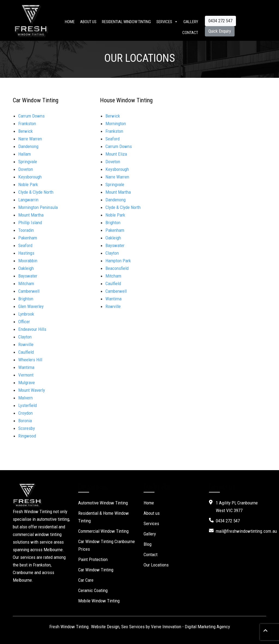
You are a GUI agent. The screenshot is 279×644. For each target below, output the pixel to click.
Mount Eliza (116, 154)
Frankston (27, 124)
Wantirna (26, 367)
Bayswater (28, 276)
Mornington (116, 124)
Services (167, 22)
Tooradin (26, 230)
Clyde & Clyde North (36, 192)
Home (70, 22)
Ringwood (27, 436)
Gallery (191, 22)
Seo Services (133, 627)
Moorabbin (28, 261)
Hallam (25, 154)
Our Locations (156, 565)
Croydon (25, 413)
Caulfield (26, 352)
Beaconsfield (117, 268)
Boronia (25, 421)
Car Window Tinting (96, 570)
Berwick (25, 131)
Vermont (26, 375)
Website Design (105, 627)
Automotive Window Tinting (103, 503)
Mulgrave (27, 383)
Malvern (25, 398)
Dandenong (28, 146)
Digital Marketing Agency (207, 627)
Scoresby (27, 428)
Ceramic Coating (93, 590)
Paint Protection (93, 559)
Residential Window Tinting (126, 22)
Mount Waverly (32, 390)
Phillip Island (30, 223)
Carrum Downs (31, 116)
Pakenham (28, 238)
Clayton (112, 253)
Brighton (26, 299)
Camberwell (29, 291)
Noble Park (28, 184)
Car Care (86, 580)
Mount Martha (31, 215)
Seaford (25, 245)
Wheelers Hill (31, 360)
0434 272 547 (220, 21)
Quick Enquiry (220, 31)
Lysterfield (28, 405)
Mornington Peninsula (38, 207)
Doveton (26, 169)
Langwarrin (28, 200)
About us (88, 22)
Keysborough (30, 177)
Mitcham (26, 284)
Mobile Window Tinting (99, 601)
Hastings (26, 253)
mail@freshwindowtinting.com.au (246, 531)
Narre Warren (30, 139)
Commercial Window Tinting (103, 531)
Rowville (113, 306)
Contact (190, 33)
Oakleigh (26, 268)
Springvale (28, 162)
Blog (148, 544)
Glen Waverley (31, 306)
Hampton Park (118, 261)
